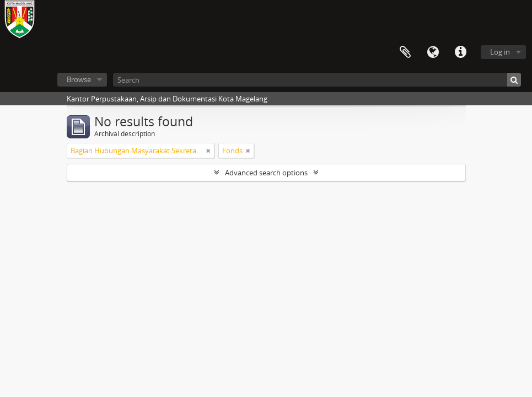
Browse (79, 79)
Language (433, 52)
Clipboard (405, 52)
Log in (500, 52)
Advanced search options (266, 173)
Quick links (460, 52)
